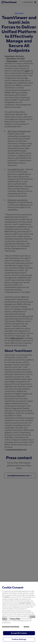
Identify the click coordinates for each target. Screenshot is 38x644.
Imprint (26, 627)
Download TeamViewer (11, 627)
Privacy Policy (15, 619)
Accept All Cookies (19, 633)
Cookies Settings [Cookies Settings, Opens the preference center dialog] (19, 639)
